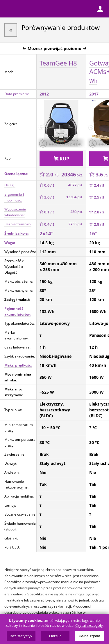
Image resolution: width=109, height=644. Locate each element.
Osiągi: (10, 185)
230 (77, 212)
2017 (94, 94)
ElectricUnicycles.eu (42, 9)
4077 (76, 185)
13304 (75, 197)
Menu (9, 9)
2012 (44, 94)
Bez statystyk (21, 636)
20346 (72, 174)
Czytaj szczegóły (89, 626)
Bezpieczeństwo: (18, 224)
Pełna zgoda (90, 636)
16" (93, 233)
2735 (76, 224)
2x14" (47, 233)
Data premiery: (17, 94)
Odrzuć (55, 636)
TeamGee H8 (58, 63)
